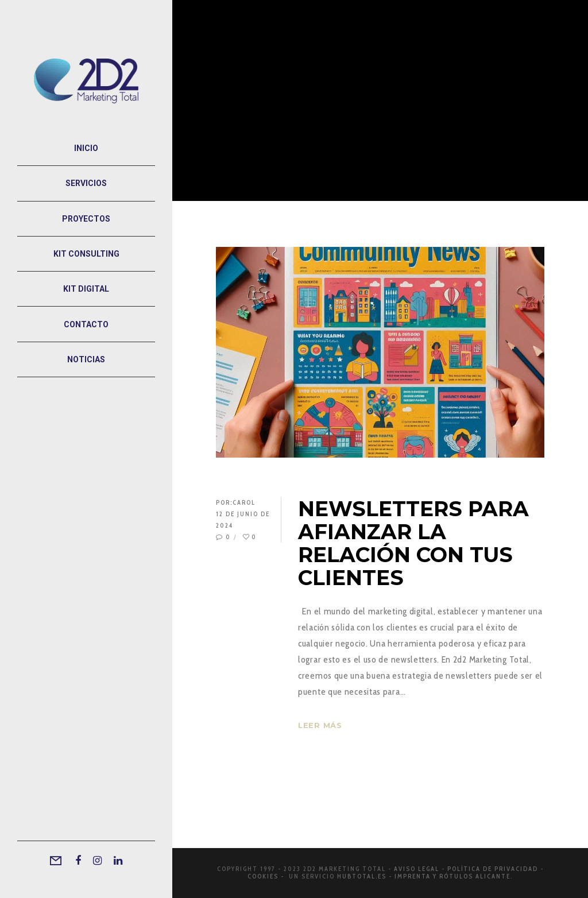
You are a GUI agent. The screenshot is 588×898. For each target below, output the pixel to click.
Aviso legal (417, 869)
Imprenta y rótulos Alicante (452, 876)
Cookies (263, 876)
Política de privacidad (493, 869)
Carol (244, 502)
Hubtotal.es (362, 876)
